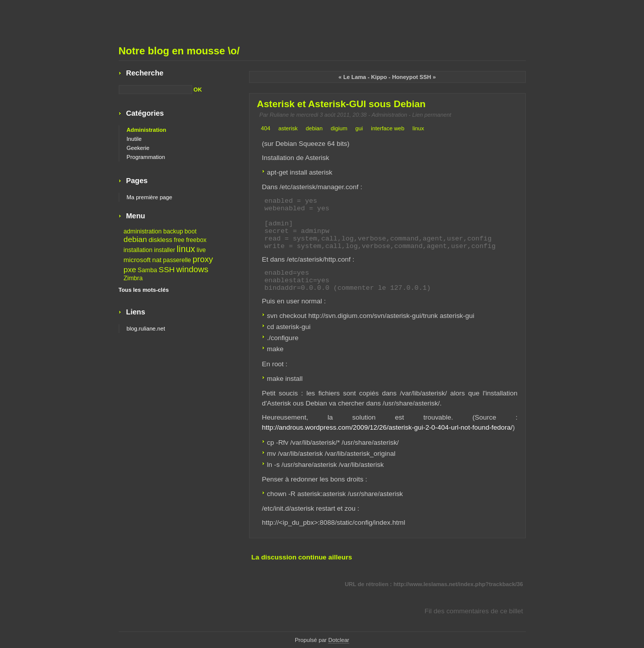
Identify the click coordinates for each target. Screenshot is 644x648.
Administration (389, 115)
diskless (160, 240)
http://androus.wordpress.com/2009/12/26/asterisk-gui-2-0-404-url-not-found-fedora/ (387, 427)
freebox (196, 240)
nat (157, 260)
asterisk (288, 128)
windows (192, 269)
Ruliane (279, 115)
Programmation (146, 157)
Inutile (134, 139)
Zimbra (133, 278)
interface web (388, 128)
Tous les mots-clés (144, 290)
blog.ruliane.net (146, 329)
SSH (167, 269)
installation (138, 250)
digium (339, 128)
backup (173, 231)
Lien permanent (432, 115)
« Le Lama (352, 77)
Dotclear (339, 640)
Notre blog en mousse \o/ (179, 51)
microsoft (137, 260)
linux (418, 128)
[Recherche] (155, 90)
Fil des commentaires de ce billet (474, 611)
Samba (148, 270)
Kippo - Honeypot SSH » (404, 77)
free (179, 240)
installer (165, 250)
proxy (203, 259)
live (201, 250)
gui (359, 128)
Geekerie (138, 148)
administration (143, 231)
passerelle (177, 260)
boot (191, 231)
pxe (130, 269)
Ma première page (150, 197)
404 (266, 128)
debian (314, 128)
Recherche (145, 73)
